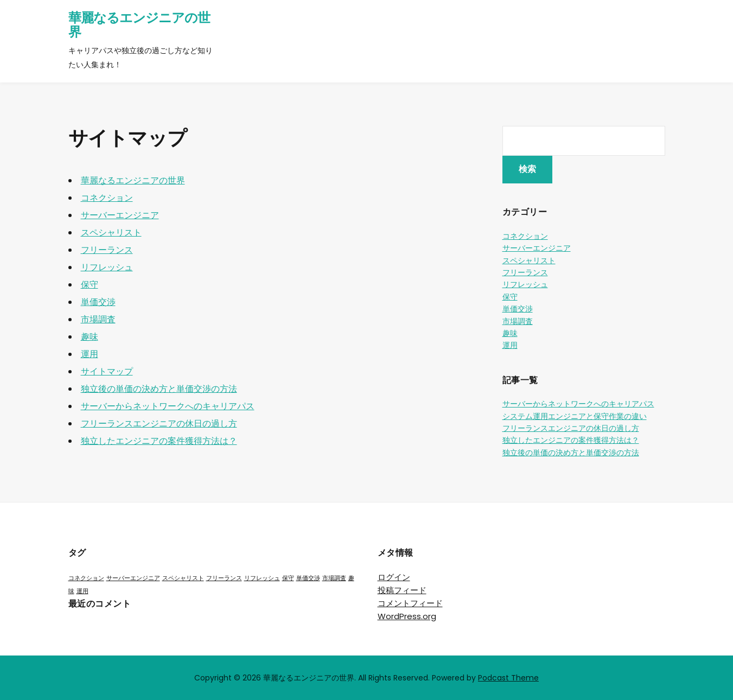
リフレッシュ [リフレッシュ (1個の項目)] (262, 578)
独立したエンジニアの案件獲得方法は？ (159, 441)
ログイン (394, 577)
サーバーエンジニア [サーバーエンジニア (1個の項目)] (133, 578)
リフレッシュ (107, 267)
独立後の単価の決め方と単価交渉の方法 (159, 389)
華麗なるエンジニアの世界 (139, 25)
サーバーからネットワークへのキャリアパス (168, 406)
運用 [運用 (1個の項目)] (82, 591)
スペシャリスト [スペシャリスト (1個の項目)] (183, 578)
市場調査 (98, 319)
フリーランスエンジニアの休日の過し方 (159, 424)
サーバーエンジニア (120, 215)
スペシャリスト (111, 233)
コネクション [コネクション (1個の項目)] (86, 578)
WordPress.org (407, 616)
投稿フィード (402, 590)
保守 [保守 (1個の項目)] (288, 578)
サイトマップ (107, 371)
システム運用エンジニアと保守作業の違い (575, 416)
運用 (90, 354)
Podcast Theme (508, 678)
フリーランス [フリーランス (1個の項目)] (224, 578)
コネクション (107, 198)
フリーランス (107, 250)
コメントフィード (410, 603)
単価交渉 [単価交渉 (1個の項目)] (308, 578)
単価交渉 (98, 302)
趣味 (90, 337)
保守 (90, 285)
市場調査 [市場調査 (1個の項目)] (334, 578)
